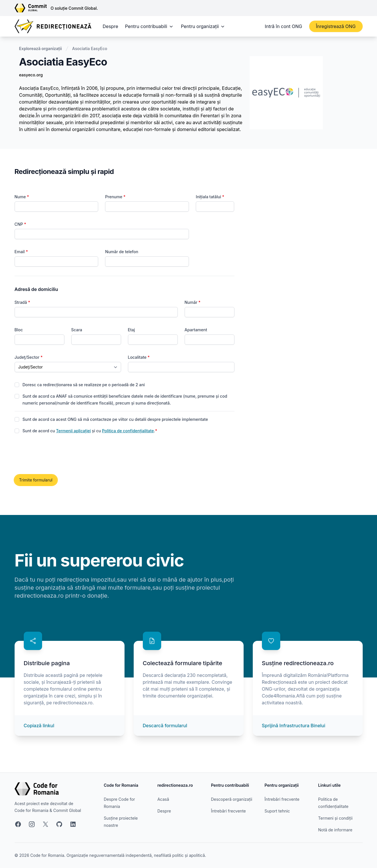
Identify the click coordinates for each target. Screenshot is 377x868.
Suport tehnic (277, 811)
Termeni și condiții (335, 818)
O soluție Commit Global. (74, 8)
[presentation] (58, 455)
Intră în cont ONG (283, 26)
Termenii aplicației (74, 431)
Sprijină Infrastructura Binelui (294, 726)
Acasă (163, 799)
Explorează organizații (41, 48)
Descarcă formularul (165, 726)
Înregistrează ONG (336, 26)
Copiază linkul (39, 726)
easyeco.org (31, 75)
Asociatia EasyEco (90, 48)
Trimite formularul (36, 480)
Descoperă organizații (232, 799)
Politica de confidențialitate (128, 431)
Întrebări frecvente (228, 811)
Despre (110, 26)
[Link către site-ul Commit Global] (33, 8)
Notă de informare (335, 830)
